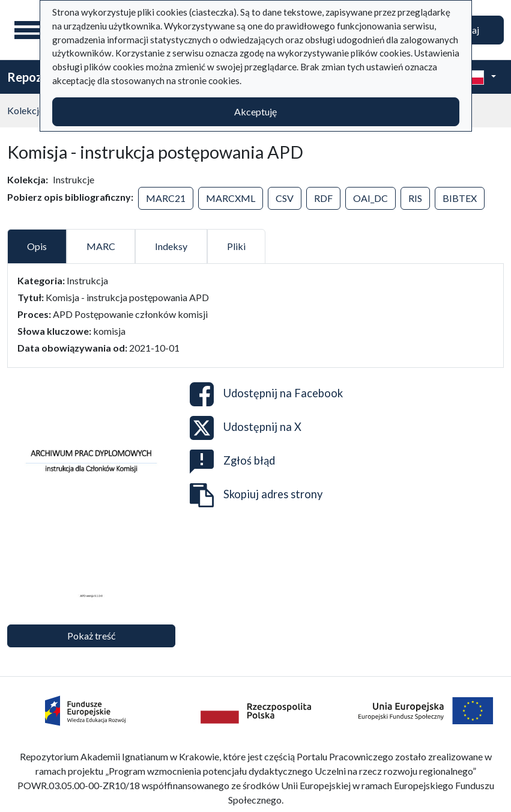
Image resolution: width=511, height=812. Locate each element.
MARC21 (166, 198)
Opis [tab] (37, 246)
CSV (285, 198)
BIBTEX (460, 198)
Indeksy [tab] (171, 246)
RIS (415, 198)
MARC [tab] (101, 246)
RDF (323, 198)
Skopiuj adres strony (256, 495)
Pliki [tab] (236, 246)
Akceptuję (255, 111)
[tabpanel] (255, 314)
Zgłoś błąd (232, 462)
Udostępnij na (266, 394)
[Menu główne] (29, 30)
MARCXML (231, 198)
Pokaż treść (91, 636)
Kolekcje (26, 110)
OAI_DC (370, 198)
